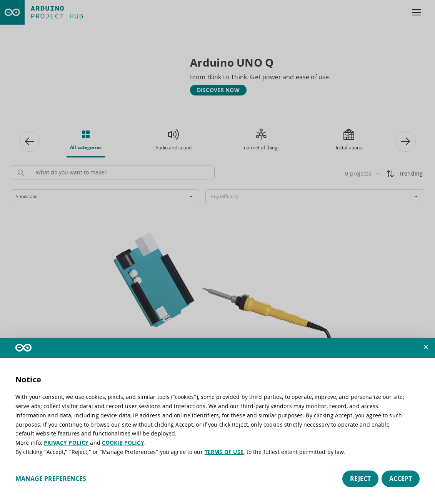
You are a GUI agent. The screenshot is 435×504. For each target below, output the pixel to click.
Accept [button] (401, 479)
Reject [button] (360, 479)
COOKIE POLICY (123, 443)
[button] (426, 347)
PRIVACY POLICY (66, 443)
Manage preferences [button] (51, 479)
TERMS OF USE (224, 452)
